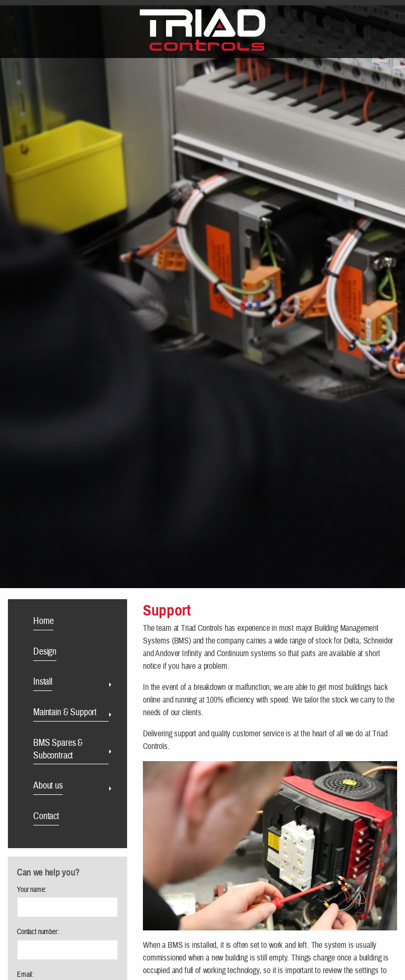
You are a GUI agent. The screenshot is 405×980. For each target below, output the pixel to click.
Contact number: (38, 932)
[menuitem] (72, 623)
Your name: (31, 890)
